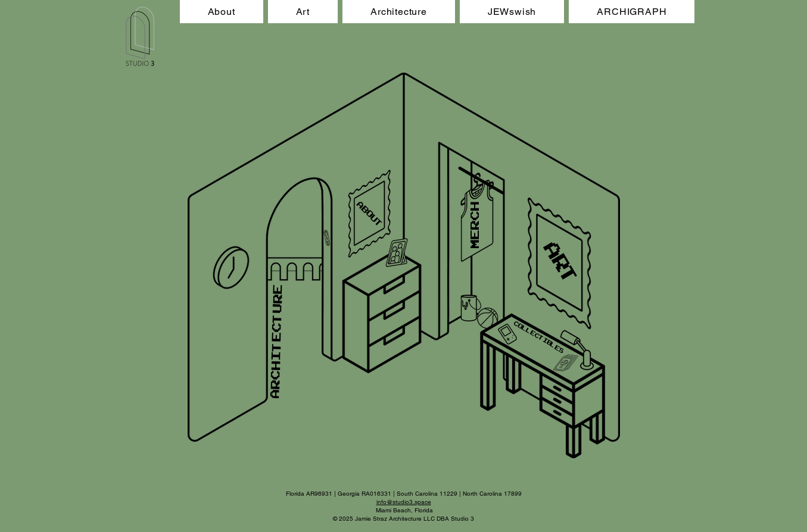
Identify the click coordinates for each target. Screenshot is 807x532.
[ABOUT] (370, 214)
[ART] (562, 266)
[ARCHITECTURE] (276, 341)
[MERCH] (474, 225)
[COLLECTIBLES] (538, 337)
